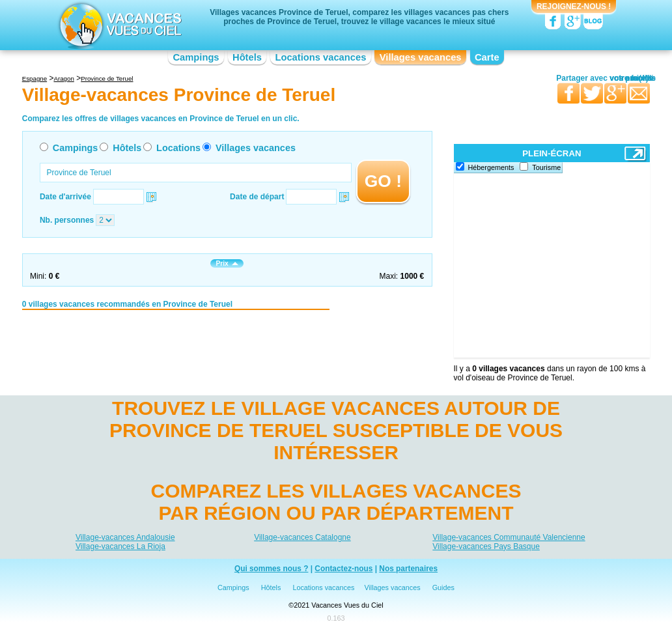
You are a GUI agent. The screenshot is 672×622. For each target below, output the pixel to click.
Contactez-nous (343, 569)
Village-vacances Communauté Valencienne (509, 537)
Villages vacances (421, 57)
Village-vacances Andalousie (125, 537)
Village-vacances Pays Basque (486, 546)
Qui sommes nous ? (272, 569)
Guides (443, 587)
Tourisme (546, 167)
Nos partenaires (408, 569)
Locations (178, 148)
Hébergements (491, 167)
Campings (196, 57)
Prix (227, 263)
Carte (487, 57)
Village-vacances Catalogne (302, 537)
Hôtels (247, 57)
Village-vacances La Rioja (120, 546)
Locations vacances (320, 57)
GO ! (383, 181)
